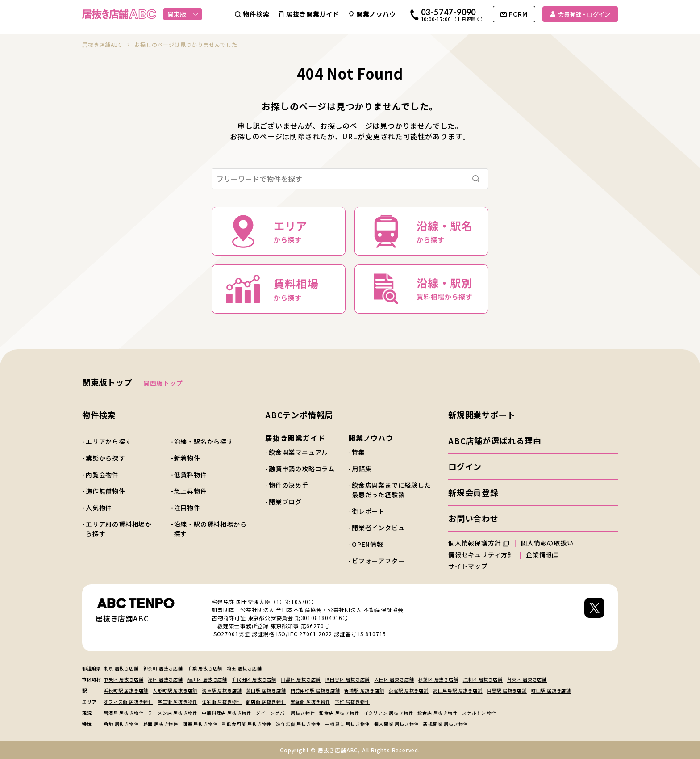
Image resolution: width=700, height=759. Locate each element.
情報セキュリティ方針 (481, 554)
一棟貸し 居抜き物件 (347, 724)
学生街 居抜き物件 (177, 702)
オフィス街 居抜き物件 (128, 702)
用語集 (362, 469)
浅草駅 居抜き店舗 (222, 690)
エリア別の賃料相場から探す (119, 529)
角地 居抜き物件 (121, 724)
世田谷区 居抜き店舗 (347, 679)
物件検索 (99, 415)
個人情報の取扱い (551, 543)
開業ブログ (285, 502)
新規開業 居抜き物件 (446, 724)
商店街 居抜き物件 (266, 702)
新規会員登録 (473, 492)
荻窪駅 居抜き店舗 (409, 690)
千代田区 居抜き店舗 (254, 679)
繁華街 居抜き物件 (310, 702)
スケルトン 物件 (479, 713)
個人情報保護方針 (479, 543)
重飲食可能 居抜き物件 (247, 724)
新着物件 (187, 458)
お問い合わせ (473, 518)
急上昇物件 (191, 491)
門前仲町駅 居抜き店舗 (315, 690)
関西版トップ (163, 383)
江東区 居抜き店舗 (483, 679)
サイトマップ (468, 566)
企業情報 (542, 554)
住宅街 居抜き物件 (222, 702)
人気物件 (99, 507)
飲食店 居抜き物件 (437, 713)
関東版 (183, 14)
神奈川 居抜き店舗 (163, 668)
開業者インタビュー (381, 528)
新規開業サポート (482, 415)
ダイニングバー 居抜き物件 (285, 713)
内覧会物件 (102, 474)
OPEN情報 (368, 544)
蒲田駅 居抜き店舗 (266, 690)
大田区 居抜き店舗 (394, 679)
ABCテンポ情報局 (299, 415)
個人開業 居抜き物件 (396, 724)
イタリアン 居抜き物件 (389, 713)
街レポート (368, 511)
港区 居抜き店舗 (165, 679)
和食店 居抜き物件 (339, 713)
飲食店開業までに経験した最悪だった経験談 (392, 490)
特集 (358, 452)
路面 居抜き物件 (161, 724)
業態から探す (106, 458)
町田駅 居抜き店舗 (551, 690)
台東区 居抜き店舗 (527, 679)
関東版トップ (107, 382)
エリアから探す (109, 441)
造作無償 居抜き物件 (298, 724)
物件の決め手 (289, 485)
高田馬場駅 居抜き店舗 (458, 690)
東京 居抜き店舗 (121, 668)
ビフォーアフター (378, 561)
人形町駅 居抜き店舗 (175, 690)
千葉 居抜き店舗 (205, 668)
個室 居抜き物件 (200, 724)
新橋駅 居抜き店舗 (364, 690)
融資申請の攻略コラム (302, 469)
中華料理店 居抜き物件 (227, 713)
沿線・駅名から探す (204, 441)
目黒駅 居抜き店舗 (507, 690)
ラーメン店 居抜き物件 (173, 713)
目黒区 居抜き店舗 (301, 679)
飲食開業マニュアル (298, 452)
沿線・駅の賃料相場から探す (210, 529)
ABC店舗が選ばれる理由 (495, 440)
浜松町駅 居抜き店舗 (126, 690)
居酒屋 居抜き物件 (123, 713)
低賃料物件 (191, 474)
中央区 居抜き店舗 (123, 679)
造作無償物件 (106, 491)
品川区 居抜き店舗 (207, 679)
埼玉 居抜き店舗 (244, 668)
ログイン (465, 466)
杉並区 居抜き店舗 (438, 679)
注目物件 (187, 507)
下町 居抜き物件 (352, 702)
